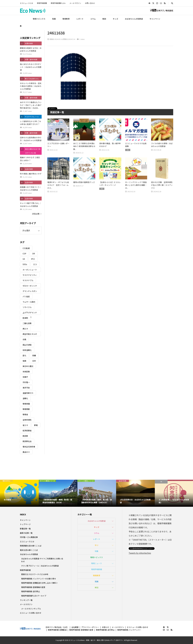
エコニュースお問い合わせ (31, 613)
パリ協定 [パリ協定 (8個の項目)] (26, 296)
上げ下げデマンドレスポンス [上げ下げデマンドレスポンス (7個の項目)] (30, 313)
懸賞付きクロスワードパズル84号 (35, 574)
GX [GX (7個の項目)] (24, 259)
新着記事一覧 (25, 529)
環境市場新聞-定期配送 (57, 630)
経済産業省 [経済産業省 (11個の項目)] (27, 431)
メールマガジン (75, 3)
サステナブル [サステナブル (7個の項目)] (28, 280)
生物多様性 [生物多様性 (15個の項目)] (27, 420)
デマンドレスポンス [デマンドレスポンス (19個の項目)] (30, 292)
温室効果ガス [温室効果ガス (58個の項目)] (28, 393)
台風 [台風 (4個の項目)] (24, 339)
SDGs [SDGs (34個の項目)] (25, 264)
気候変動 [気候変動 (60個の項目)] (26, 372)
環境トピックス (39, 19)
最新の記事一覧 (26, 533)
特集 (97, 551)
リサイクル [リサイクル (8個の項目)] (27, 307)
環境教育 (66, 19)
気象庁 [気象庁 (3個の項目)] (25, 377)
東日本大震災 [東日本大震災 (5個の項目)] (28, 366)
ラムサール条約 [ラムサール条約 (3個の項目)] (29, 302)
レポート (80, 19)
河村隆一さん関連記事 (29, 537)
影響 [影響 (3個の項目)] (34, 355)
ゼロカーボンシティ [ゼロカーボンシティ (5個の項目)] (30, 286)
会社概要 (75, 627)
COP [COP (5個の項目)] (24, 254)
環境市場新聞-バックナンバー (129, 630)
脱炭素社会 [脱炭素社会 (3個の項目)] (27, 441)
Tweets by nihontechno (140, 553)
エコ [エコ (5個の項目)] (35, 264)
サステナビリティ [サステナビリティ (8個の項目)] (30, 275)
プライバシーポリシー (90, 627)
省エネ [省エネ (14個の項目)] (25, 425)
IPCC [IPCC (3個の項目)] (33, 259)
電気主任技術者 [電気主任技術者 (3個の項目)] (29, 447)
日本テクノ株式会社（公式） (57, 627)
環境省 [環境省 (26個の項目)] (25, 414)
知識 (54, 19)
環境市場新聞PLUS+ (58, 3)
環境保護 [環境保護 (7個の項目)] (26, 404)
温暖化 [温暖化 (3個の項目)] (25, 398)
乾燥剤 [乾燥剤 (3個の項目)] (25, 318)
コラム (93, 19)
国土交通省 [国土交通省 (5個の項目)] (27, 345)
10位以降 (36, 214)
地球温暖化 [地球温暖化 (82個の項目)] (27, 350)
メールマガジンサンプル (31, 609)
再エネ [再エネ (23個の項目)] (25, 329)
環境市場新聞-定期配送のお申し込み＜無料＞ (39, 583)
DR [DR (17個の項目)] (34, 254)
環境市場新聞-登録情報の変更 (33, 587)
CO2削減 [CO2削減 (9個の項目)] (26, 248)
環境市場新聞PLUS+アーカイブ (34, 596)
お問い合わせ (90, 3)
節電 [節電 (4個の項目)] (36, 425)
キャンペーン (155, 19)
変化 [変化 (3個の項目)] (24, 355)
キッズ (115, 19)
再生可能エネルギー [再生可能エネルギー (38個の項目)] (30, 334)
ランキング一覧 (26, 600)
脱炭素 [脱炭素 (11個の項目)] (25, 436)
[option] (19, 493)
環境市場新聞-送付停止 (31, 591)
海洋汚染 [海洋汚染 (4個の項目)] (26, 388)
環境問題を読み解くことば (31, 546)
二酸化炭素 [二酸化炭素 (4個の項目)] (27, 323)
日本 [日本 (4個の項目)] (34, 361)
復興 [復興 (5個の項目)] (24, 361)
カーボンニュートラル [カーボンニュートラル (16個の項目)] (30, 270)
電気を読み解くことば (29, 550)
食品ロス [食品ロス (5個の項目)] (26, 452)
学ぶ (97, 545)
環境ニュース (96, 563)
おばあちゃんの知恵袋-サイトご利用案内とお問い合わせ (42, 560)
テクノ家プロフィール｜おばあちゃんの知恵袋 (40, 566)
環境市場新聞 (42, 3)
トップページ (25, 524)
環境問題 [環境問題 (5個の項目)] (26, 409)
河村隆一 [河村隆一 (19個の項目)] (26, 382)
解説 (104, 19)
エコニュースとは (27, 3)
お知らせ (105, 627)
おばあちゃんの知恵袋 (134, 19)
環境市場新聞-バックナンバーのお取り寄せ (39, 579)
